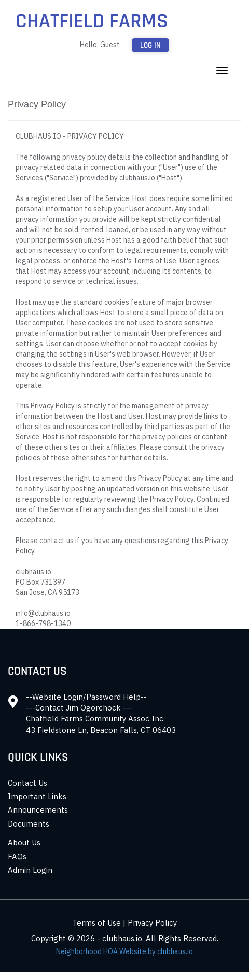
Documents (29, 824)
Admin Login (30, 870)
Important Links (37, 796)
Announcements (38, 810)
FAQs (17, 856)
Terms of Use (96, 923)
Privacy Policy (152, 923)
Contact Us (27, 783)
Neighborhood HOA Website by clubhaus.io (125, 951)
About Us (24, 842)
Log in (150, 45)
